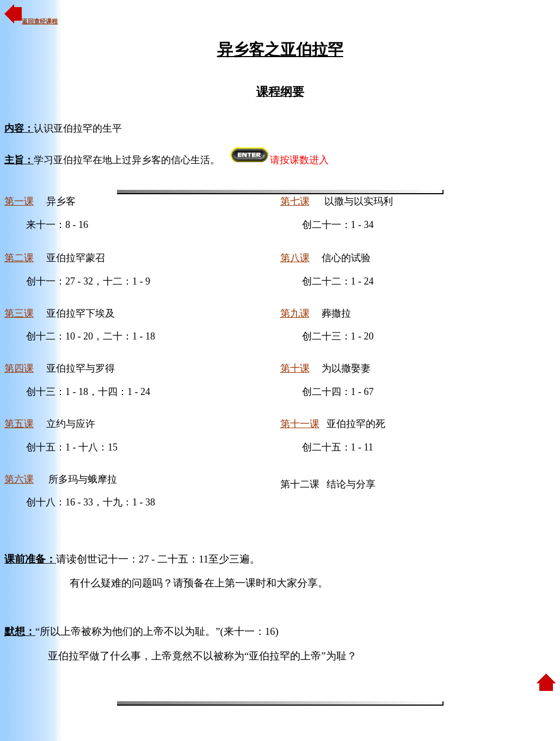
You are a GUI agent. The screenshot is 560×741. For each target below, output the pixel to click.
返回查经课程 (31, 21)
